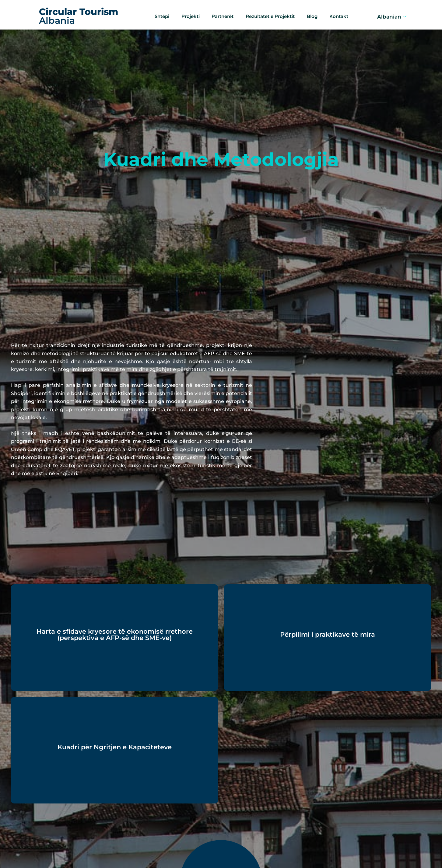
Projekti (186, 14)
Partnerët (219, 14)
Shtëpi (157, 14)
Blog (315, 14)
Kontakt (342, 14)
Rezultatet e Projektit (270, 14)
